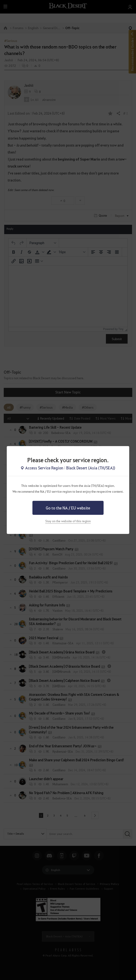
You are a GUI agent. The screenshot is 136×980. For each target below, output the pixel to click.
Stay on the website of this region (68, 521)
